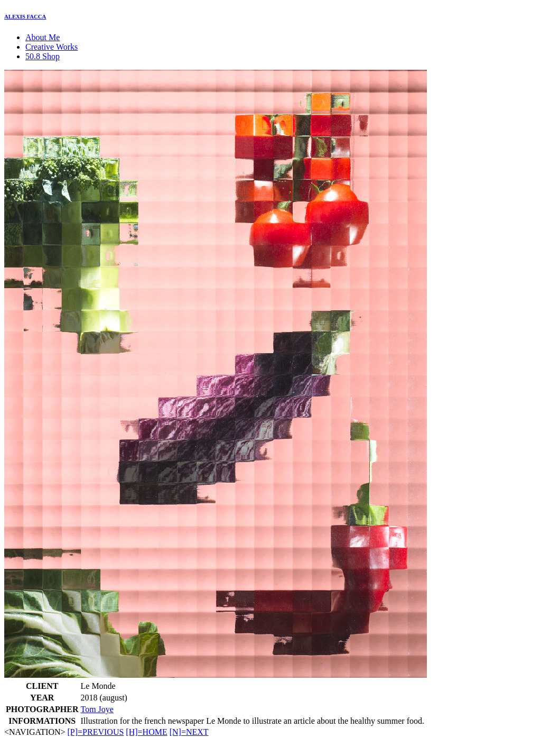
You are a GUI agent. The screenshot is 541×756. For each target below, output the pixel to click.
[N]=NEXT (189, 732)
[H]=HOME (146, 732)
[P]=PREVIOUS (96, 732)
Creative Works (52, 47)
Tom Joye (97, 709)
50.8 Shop (43, 56)
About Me (43, 37)
